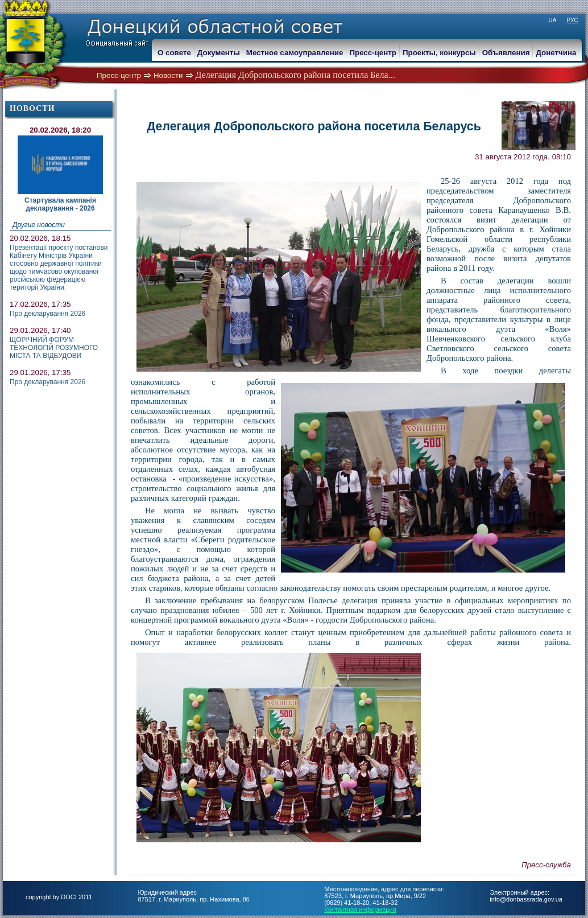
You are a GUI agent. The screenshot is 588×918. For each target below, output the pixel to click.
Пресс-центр (119, 75)
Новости (168, 75)
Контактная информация (360, 909)
